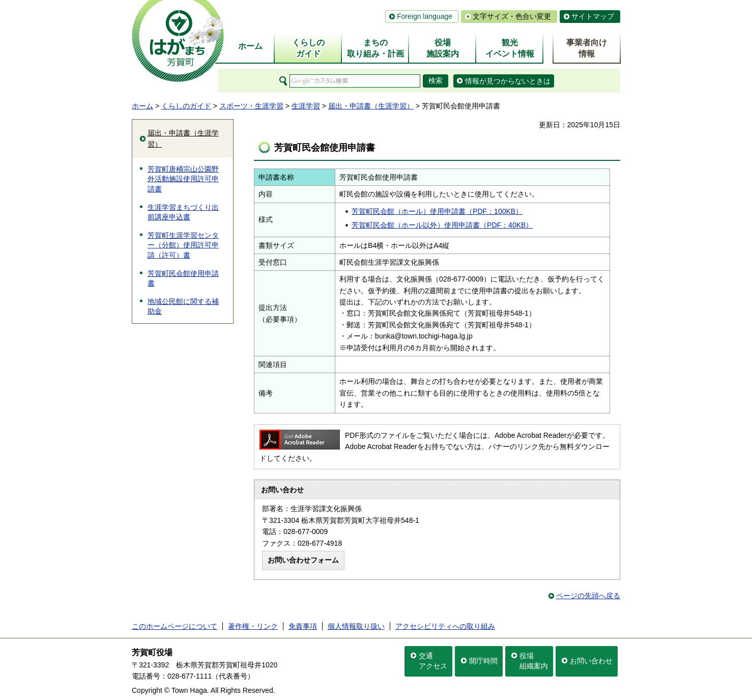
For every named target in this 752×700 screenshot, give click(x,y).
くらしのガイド (186, 106)
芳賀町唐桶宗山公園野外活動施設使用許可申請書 (183, 179)
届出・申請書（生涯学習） (371, 106)
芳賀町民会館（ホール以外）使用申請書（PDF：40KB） (442, 225)
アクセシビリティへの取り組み (445, 626)
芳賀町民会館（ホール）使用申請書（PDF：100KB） (437, 211)
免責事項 (303, 626)
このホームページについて (175, 626)
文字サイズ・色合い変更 (512, 16)
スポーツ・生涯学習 (251, 106)
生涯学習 (306, 106)
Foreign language (425, 16)
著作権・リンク (253, 626)
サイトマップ (593, 16)
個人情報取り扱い (356, 626)
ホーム (142, 106)
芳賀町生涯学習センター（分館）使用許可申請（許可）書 (183, 245)
